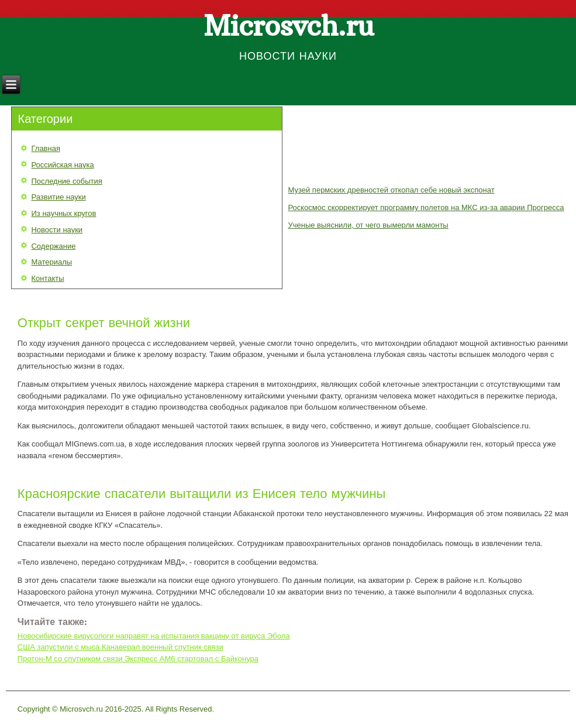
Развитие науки (58, 197)
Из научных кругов (63, 213)
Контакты (47, 278)
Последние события (66, 181)
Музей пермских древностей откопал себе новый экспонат (391, 190)
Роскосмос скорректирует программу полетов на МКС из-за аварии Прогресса (426, 207)
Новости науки (57, 230)
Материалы (51, 262)
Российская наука (62, 165)
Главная (45, 148)
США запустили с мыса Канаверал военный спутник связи (120, 647)
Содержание (53, 246)
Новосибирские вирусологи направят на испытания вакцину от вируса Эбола (154, 636)
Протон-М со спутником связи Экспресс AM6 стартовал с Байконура (138, 659)
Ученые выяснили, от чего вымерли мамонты (368, 225)
